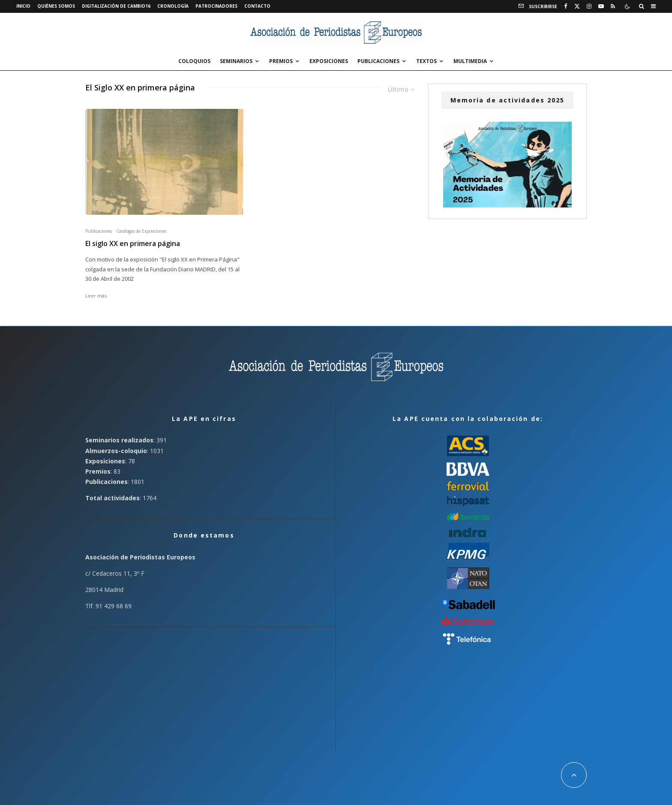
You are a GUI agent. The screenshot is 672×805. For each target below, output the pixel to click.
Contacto (257, 6)
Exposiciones (329, 61)
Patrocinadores (216, 6)
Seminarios (236, 61)
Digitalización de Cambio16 (116, 6)
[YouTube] (601, 6)
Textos (426, 61)
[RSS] (613, 6)
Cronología (173, 6)
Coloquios (194, 61)
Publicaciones (378, 61)
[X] (577, 6)
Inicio (23, 6)
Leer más (96, 296)
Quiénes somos (56, 6)
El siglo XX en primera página (133, 244)
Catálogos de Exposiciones (141, 231)
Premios (281, 61)
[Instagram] (589, 6)
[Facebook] (566, 6)
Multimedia (470, 61)
